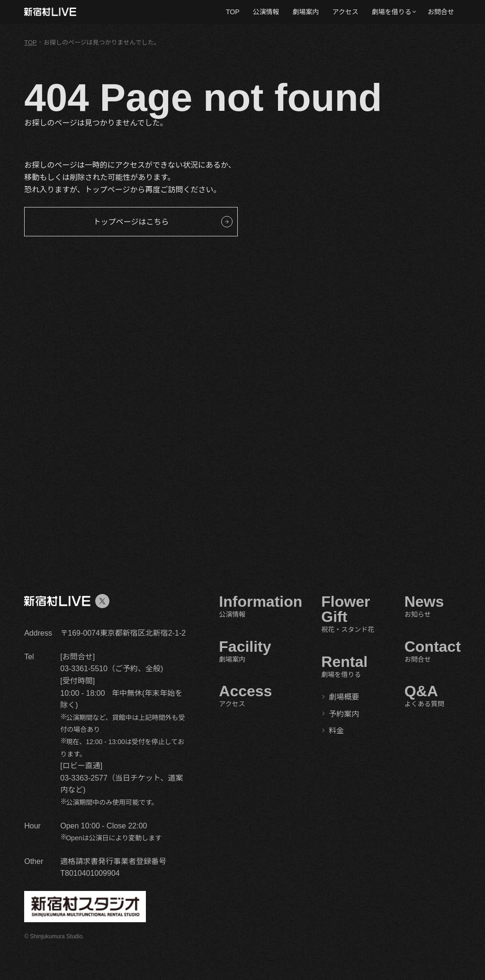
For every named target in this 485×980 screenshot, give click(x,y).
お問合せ (441, 12)
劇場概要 (344, 697)
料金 (336, 731)
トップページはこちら (131, 222)
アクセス (346, 12)
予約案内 (344, 714)
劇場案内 (306, 12)
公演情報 (266, 12)
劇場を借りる (392, 12)
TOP (233, 12)
